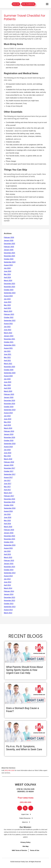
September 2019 (10, 410)
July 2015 (7, 551)
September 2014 (10, 573)
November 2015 (9, 539)
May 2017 (7, 487)
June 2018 (8, 453)
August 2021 (8, 348)
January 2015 (9, 564)
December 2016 (9, 499)
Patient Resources (25, 818)
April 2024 (7, 277)
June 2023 (8, 302)
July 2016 (7, 514)
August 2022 (8, 324)
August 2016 (8, 511)
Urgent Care (25, 814)
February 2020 (9, 394)
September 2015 (10, 545)
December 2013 (9, 597)
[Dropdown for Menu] (30, 814)
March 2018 (8, 459)
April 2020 (7, 388)
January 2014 (9, 594)
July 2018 (7, 450)
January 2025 (9, 250)
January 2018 (9, 465)
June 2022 (8, 330)
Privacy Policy (25, 842)
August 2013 (8, 610)
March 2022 (8, 333)
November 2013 (9, 601)
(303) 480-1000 (9, 770)
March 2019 (8, 428)
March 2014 (8, 588)
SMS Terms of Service (19, 850)
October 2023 (9, 290)
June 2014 (8, 582)
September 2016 (10, 508)
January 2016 (9, 533)
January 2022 (9, 336)
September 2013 (10, 607)
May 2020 (7, 385)
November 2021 (9, 339)
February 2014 (9, 591)
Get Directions (25, 798)
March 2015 (8, 557)
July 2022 (7, 327)
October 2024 (9, 259)
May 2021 (7, 357)
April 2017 (7, 490)
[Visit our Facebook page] (20, 808)
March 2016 (8, 527)
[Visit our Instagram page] (31, 808)
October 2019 (9, 407)
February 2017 (9, 496)
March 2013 (8, 613)
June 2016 (8, 517)
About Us (25, 822)
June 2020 (8, 382)
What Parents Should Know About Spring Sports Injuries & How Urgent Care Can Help (24, 670)
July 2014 (7, 579)
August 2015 (8, 548)
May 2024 (7, 274)
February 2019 (9, 431)
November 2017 (9, 468)
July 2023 (7, 299)
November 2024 (9, 256)
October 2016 (9, 505)
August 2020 (8, 376)
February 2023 (9, 314)
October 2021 (9, 342)
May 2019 (7, 422)
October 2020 (9, 370)
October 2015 (9, 542)
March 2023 (8, 311)
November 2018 (9, 437)
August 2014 (8, 576)
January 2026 (9, 241)
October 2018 (9, 441)
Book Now (16, 4)
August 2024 (8, 265)
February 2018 (9, 462)
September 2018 (10, 444)
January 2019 (9, 434)
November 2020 (9, 367)
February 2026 (9, 237)
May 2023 (7, 305)
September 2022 (10, 321)
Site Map (25, 846)
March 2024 (8, 281)
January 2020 (9, 397)
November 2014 (9, 567)
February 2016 (9, 530)
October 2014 (9, 570)
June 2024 (8, 271)
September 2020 (10, 373)
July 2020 (7, 379)
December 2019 (9, 401)
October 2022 (9, 317)
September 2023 (10, 293)
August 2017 (8, 477)
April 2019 (7, 425)
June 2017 (8, 484)
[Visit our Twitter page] (25, 808)
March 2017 (8, 493)
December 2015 (9, 536)
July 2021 (7, 351)
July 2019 (7, 416)
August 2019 (8, 413)
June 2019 (8, 419)
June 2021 (8, 354)
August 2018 (8, 447)
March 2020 (8, 391)
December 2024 (9, 253)
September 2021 (10, 345)
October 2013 (9, 604)
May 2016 (7, 521)
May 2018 (7, 456)
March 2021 (8, 364)
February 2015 (9, 561)
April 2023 (7, 308)
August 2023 (8, 296)
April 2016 (7, 524)
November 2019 (9, 404)
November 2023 (9, 287)
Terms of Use (35, 850)
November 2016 (9, 502)
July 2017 (7, 481)
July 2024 (7, 268)
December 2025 (9, 244)
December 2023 (9, 284)
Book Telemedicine (28, 4)
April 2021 (7, 361)
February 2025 (9, 247)
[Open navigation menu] (47, 4)
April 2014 (7, 585)
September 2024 (10, 262)
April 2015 (7, 554)
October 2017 (9, 471)
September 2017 (10, 474)
